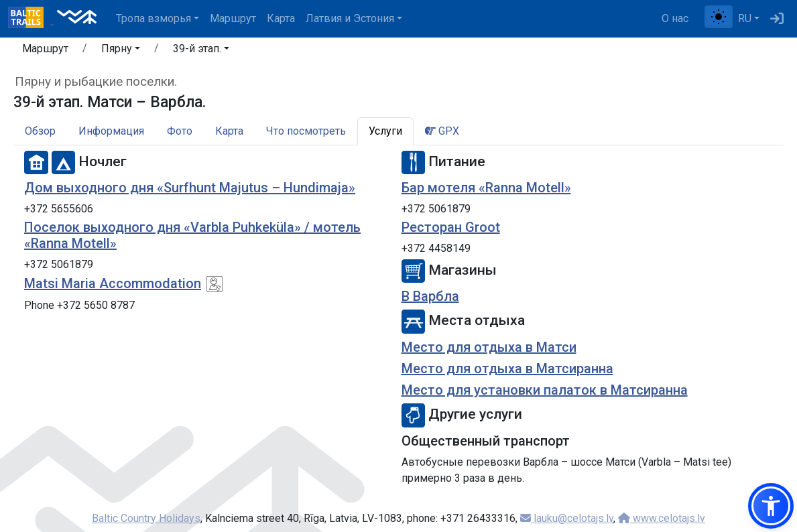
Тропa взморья (154, 18)
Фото (180, 131)
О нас (675, 18)
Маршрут (233, 18)
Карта (281, 18)
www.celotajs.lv (662, 518)
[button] (121, 51)
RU (745, 18)
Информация (111, 131)
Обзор (40, 131)
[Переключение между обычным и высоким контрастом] (719, 17)
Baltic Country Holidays (146, 518)
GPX (442, 131)
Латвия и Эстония (350, 18)
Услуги (385, 131)
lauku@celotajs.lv (567, 518)
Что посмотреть (306, 131)
